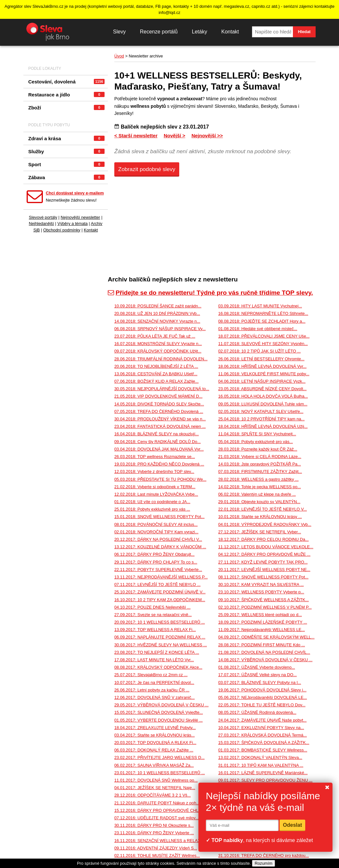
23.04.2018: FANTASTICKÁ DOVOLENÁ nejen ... (160, 426)
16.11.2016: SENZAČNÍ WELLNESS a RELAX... (159, 841)
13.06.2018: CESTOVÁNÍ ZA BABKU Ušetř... (156, 374)
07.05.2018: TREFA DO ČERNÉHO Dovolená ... (159, 411)
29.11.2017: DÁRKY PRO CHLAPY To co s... (156, 562)
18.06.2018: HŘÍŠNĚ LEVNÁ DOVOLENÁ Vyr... (262, 366)
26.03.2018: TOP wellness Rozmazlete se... (155, 457)
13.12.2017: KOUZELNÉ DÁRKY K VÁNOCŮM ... (160, 547)
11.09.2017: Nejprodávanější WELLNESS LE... (262, 630)
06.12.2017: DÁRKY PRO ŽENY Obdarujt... (154, 554)
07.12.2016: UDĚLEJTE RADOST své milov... (157, 818)
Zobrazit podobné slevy (147, 169)
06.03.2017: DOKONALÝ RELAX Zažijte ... (154, 750)
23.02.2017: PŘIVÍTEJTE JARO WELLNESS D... (159, 757)
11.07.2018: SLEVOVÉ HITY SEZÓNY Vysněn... (263, 344)
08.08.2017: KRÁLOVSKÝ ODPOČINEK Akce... (158, 667)
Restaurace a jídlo (66, 95)
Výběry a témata (73, 223)
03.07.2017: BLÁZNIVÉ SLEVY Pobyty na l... (260, 682)
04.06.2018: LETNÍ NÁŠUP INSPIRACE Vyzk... (262, 381)
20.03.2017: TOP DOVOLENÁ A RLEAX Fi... (155, 743)
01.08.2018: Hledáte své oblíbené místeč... (258, 329)
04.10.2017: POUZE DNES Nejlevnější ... (152, 607)
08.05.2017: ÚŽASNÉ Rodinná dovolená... (257, 712)
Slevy (119, 32)
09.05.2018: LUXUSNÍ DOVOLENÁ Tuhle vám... (263, 404)
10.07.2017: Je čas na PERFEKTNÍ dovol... (154, 682)
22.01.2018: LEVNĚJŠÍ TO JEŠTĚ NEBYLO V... (263, 509)
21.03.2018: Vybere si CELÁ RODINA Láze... (260, 457)
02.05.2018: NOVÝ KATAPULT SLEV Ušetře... (261, 411)
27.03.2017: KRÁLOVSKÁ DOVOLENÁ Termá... (263, 735)
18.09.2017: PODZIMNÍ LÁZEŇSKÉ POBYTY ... (263, 622)
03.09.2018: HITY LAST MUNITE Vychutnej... (260, 306)
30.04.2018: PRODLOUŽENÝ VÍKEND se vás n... (160, 419)
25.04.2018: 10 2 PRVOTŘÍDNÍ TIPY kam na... (261, 419)
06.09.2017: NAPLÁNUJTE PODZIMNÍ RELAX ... (160, 637)
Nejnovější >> (207, 136)
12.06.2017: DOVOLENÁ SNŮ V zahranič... (155, 697)
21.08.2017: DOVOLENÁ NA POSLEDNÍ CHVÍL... (264, 652)
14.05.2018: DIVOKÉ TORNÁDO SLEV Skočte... (159, 404)
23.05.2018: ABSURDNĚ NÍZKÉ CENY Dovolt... (262, 389)
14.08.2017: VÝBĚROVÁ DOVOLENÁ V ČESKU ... (265, 660)
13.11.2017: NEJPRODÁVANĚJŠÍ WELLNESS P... (161, 577)
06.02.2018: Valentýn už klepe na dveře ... (257, 494)
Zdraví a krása (66, 138)
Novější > (174, 136)
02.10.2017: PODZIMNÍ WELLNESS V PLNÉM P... (265, 607)
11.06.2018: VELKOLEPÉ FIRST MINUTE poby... (264, 374)
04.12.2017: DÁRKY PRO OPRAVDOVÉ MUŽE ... (264, 554)
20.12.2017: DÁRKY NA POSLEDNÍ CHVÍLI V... (158, 539)
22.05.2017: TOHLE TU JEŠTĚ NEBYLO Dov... (262, 705)
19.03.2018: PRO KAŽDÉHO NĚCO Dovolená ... (159, 464)
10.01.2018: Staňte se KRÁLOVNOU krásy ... (260, 517)
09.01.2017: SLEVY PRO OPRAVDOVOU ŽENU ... (265, 780)
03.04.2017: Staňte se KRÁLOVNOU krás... (155, 735)
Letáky (200, 32)
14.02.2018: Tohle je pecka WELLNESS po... (259, 487)
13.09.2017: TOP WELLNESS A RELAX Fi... (155, 630)
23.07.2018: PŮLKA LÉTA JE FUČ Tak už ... (155, 336)
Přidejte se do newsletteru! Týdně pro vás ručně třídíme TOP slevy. (210, 293)
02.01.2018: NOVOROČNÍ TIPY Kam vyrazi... (156, 532)
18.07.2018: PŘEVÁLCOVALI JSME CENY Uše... (264, 336)
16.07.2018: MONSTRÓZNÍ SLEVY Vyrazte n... (158, 344)
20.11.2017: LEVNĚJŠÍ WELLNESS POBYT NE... (264, 570)
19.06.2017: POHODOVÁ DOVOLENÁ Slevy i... (262, 690)
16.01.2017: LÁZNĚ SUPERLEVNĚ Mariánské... (263, 773)
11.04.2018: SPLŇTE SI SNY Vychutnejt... (257, 434)
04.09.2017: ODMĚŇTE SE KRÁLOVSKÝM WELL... (266, 637)
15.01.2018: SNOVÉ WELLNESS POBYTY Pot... (159, 517)
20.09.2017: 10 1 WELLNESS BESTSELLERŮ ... (160, 622)
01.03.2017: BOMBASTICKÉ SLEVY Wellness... (263, 750)
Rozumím (264, 863)
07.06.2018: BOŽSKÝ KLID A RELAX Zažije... (157, 381)
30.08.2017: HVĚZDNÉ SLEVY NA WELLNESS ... (161, 645)
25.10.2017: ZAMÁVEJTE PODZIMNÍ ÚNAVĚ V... (160, 592)
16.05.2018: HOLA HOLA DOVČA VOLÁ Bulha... (263, 396)
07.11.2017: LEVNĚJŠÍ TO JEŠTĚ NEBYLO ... (157, 584)
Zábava (66, 177)
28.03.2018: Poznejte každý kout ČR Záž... (258, 449)
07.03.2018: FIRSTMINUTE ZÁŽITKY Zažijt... (260, 471)
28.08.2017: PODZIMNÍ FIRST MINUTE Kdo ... (262, 645)
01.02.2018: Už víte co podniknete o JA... (152, 502)
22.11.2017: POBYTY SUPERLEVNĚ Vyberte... (158, 570)
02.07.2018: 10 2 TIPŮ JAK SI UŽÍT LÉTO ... (259, 351)
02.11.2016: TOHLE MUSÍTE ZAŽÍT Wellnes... (157, 856)
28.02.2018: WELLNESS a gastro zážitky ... (258, 479)
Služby (66, 151)
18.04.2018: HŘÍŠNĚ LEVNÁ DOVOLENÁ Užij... (263, 426)
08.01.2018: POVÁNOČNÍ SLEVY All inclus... (156, 524)
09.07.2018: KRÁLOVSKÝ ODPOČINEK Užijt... (158, 351)
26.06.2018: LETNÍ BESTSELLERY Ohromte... (261, 359)
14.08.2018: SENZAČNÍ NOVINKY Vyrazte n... (157, 321)
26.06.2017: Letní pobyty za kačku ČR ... (152, 690)
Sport (66, 164)
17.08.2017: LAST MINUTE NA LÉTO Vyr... (154, 660)
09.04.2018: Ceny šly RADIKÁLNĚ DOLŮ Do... (157, 442)
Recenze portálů (159, 32)
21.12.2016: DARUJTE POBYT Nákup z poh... (157, 803)
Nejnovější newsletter (81, 217)
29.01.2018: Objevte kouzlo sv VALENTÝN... (259, 502)
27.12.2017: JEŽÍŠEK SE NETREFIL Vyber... (260, 532)
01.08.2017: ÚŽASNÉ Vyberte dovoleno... (257, 667)
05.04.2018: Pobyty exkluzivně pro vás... (256, 442)
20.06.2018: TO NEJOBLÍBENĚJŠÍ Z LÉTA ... (156, 366)
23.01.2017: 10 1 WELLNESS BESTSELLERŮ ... (160, 773)
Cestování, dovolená (66, 82)
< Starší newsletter (136, 136)
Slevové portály (43, 217)
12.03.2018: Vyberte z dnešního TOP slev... (154, 471)
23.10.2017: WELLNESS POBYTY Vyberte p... (261, 592)
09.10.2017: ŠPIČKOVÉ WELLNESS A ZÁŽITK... (264, 600)
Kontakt (230, 32)
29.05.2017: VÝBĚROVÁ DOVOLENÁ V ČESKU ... (161, 705)
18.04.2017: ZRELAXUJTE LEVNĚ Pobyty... (155, 728)
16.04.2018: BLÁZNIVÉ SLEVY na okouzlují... (157, 434)
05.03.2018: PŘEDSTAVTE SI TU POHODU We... (160, 479)
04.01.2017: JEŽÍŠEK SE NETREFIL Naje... (155, 788)
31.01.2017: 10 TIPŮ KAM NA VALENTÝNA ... (261, 765)
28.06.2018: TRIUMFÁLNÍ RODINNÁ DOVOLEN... (161, 359)
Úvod (119, 56)
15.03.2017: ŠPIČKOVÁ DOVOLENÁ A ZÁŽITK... (264, 743)
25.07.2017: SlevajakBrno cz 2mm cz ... (151, 675)
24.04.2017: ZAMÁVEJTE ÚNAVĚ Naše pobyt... (262, 720)
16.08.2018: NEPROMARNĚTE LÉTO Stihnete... (263, 313)
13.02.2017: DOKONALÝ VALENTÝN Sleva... (260, 757)
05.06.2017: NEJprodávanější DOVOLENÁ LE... (263, 697)
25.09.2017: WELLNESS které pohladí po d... (260, 615)
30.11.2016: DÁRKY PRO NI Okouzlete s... (154, 825)
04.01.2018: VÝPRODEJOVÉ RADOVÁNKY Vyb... (265, 524)
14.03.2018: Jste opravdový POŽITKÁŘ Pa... (260, 464)
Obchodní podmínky (62, 230)
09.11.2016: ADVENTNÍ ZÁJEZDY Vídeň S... (156, 848)
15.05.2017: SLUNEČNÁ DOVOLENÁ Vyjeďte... (159, 712)
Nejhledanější (42, 223)
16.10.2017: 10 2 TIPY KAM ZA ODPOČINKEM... (160, 600)
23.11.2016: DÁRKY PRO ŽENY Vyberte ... (154, 833)
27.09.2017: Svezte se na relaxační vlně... (153, 615)
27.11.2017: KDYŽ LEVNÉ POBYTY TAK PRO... (263, 562)
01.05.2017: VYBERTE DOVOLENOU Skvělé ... (158, 720)
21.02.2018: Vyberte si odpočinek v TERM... (155, 487)
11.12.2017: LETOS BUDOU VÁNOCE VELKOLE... (266, 547)
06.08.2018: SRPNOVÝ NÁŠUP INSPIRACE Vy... (160, 329)
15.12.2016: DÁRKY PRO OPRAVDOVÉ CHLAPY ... (163, 810)
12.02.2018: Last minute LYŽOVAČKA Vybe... (156, 494)
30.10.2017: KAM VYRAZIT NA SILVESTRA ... (261, 584)
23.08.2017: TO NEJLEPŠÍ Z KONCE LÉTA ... (157, 652)
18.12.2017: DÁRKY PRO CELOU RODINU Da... (264, 539)
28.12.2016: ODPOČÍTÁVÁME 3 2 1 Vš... (152, 795)
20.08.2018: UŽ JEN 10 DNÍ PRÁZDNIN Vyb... (157, 313)
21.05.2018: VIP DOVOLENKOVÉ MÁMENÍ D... (158, 396)
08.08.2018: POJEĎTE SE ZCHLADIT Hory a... (262, 321)
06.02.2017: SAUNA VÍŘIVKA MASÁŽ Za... (154, 765)
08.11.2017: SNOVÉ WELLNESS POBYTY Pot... (263, 577)
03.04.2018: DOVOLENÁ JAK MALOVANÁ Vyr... (159, 449)
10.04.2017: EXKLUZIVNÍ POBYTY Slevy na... (261, 728)
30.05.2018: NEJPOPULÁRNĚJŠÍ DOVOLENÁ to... (162, 389)
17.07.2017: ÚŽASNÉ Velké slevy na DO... (257, 675)
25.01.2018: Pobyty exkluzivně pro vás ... (152, 509)
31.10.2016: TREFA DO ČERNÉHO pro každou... (264, 856)
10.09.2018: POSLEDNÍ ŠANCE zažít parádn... (158, 306)
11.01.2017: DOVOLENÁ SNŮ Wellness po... (156, 780)
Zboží (66, 108)
